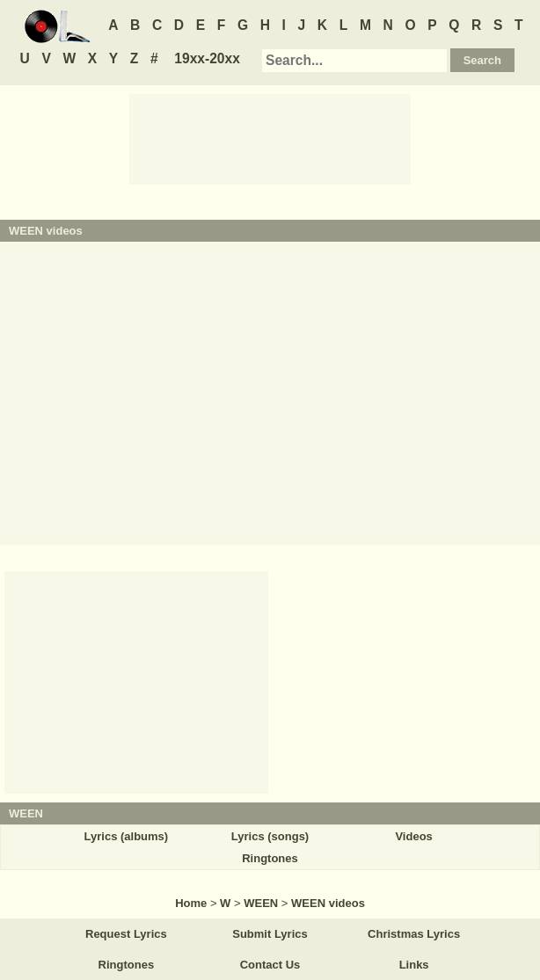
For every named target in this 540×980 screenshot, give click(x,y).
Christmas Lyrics (414, 934)
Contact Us (270, 965)
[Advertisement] (270, 138)
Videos (413, 836)
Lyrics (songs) (270, 836)
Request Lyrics (126, 934)
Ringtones (270, 858)
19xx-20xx (207, 58)
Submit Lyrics (270, 934)
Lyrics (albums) (127, 836)
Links (414, 965)
